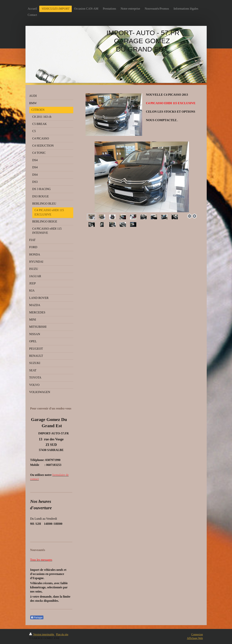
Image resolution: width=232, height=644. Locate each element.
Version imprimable (42, 634)
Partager (37, 618)
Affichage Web (195, 638)
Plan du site (62, 634)
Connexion (197, 634)
